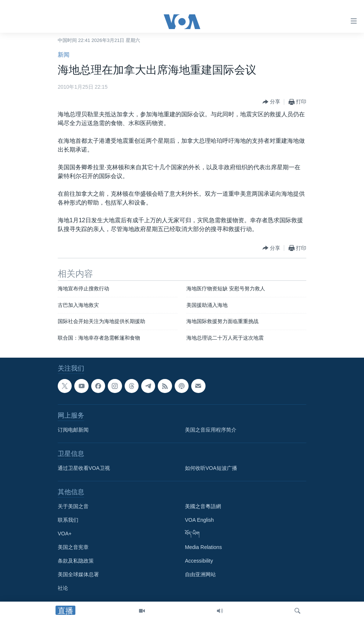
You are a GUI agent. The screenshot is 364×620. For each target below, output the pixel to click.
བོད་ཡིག (192, 534)
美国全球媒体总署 (78, 575)
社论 (63, 588)
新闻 (64, 55)
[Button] (271, 102)
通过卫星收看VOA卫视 (84, 468)
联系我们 (68, 520)
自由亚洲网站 (200, 575)
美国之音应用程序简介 (211, 430)
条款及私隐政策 (76, 561)
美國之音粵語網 (203, 507)
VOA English (199, 520)
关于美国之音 (73, 507)
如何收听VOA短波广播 (211, 468)
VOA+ (65, 534)
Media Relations (203, 548)
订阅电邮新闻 (73, 430)
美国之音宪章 (73, 548)
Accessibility (199, 561)
